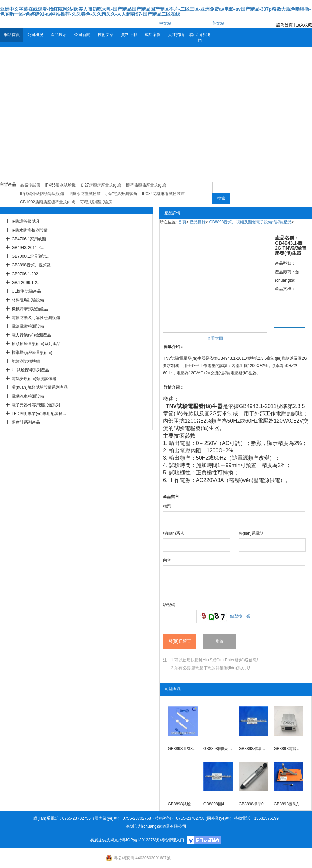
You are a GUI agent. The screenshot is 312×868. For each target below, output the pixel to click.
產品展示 (59, 35)
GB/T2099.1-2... (26, 283)
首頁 (182, 222)
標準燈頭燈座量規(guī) (32, 353)
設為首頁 (284, 25)
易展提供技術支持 (106, 840)
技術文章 (106, 35)
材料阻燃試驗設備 (28, 300)
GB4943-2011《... (28, 248)
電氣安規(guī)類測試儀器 (34, 379)
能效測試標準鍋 (26, 361)
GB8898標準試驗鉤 (253, 749)
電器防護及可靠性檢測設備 (36, 318)
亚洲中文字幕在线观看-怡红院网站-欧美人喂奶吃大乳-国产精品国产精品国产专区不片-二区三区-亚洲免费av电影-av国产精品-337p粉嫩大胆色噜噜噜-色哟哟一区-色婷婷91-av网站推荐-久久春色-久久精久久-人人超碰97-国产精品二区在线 (155, 12)
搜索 (221, 198)
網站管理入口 (172, 840)
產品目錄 (198, 222)
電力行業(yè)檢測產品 (31, 335)
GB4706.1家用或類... (31, 239)
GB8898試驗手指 (183, 804)
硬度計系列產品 (26, 422)
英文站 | (219, 23)
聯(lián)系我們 (200, 37)
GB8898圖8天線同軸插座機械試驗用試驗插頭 (218, 749)
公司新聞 (82, 35)
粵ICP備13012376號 (140, 840)
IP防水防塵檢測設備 (30, 230)
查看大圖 (215, 338)
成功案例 (153, 35)
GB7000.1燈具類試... (31, 256)
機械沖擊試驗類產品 (30, 309)
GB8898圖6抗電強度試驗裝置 (289, 804)
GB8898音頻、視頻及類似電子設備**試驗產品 (250, 222)
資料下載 (129, 35)
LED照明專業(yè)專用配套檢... (39, 414)
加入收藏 (304, 25)
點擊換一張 (240, 616)
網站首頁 (12, 35)
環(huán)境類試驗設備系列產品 (40, 387)
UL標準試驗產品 (26, 291)
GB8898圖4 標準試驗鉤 (218, 804)
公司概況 (35, 35)
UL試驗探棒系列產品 (30, 370)
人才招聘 (176, 35)
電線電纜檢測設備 (28, 326)
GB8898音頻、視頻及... (33, 265)
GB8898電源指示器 (289, 749)
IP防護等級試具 (26, 221)
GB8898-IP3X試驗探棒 (183, 749)
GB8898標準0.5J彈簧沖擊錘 (253, 804)
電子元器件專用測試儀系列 (36, 405)
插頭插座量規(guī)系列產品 (36, 344)
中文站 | (166, 23)
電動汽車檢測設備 (28, 396)
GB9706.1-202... (27, 274)
